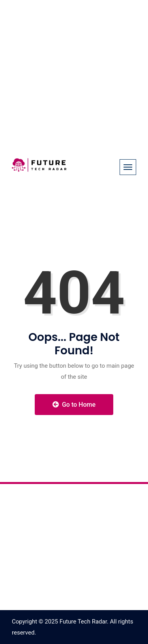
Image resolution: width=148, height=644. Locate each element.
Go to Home (74, 405)
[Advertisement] (74, 74)
